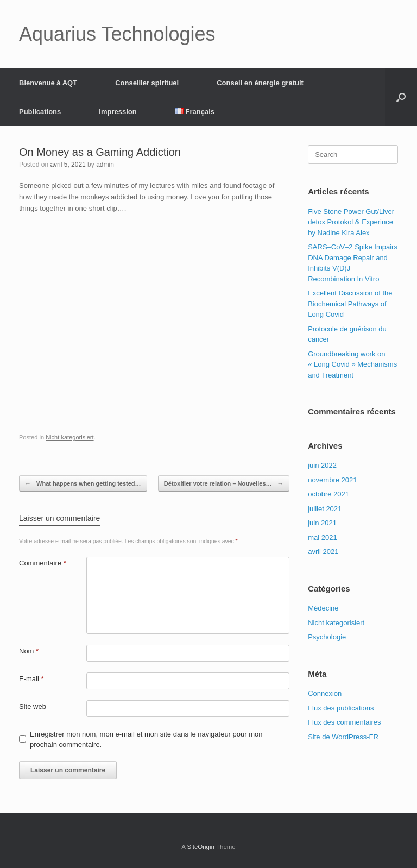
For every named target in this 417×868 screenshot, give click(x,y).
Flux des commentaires (344, 722)
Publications (40, 112)
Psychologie (327, 637)
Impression (118, 112)
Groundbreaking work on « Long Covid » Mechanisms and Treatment (352, 364)
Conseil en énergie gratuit (260, 83)
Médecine (323, 608)
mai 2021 (322, 537)
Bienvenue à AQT (48, 83)
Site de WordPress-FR (343, 737)
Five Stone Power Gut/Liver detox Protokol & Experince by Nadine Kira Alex (351, 222)
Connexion (325, 693)
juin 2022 (322, 465)
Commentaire (43, 563)
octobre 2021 (328, 494)
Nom (29, 651)
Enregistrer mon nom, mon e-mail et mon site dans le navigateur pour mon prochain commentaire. (146, 740)
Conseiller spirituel (147, 83)
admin (105, 165)
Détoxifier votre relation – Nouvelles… (224, 484)
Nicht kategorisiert (69, 437)
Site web (33, 706)
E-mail (31, 679)
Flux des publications (341, 708)
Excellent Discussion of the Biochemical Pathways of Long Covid (350, 304)
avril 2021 (323, 552)
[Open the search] (401, 97)
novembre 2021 (332, 480)
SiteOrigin (201, 847)
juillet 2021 (325, 509)
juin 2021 (322, 523)
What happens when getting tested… (83, 484)
